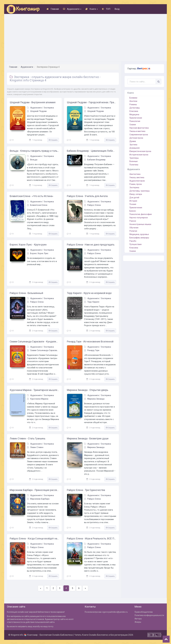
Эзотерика (49, 108)
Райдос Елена (94, 205)
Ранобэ (133, 241)
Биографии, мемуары (139, 238)
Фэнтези (133, 101)
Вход (117, 9)
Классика (134, 111)
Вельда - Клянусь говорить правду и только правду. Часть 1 (34, 151)
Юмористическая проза (140, 151)
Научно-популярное (139, 218)
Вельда (34, 160)
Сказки (133, 125)
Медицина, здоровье (139, 234)
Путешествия (135, 244)
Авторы (138, 619)
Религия (133, 231)
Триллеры (134, 158)
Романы (133, 104)
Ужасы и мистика (137, 131)
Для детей (134, 198)
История (133, 201)
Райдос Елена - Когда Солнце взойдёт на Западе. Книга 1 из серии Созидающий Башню (34, 538)
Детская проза (136, 138)
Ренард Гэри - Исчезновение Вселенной (90, 342)
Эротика (133, 145)
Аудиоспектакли (137, 181)
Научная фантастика (139, 128)
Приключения (136, 208)
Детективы (135, 108)
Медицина (134, 115)
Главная (53, 9)
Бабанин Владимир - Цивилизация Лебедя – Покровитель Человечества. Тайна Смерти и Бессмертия (91, 151)
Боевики (133, 98)
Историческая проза (139, 155)
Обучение (134, 228)
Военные (134, 161)
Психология (135, 121)
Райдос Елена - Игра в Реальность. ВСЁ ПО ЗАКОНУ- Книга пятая (91, 538)
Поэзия (133, 204)
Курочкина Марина (39, 399)
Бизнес (133, 211)
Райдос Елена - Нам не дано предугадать (91, 245)
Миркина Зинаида (96, 399)
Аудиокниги (72, 9)
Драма (133, 141)
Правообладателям (144, 612)
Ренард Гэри (93, 350)
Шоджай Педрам (38, 111)
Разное (133, 221)
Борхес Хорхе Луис (39, 253)
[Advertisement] (86, 38)
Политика (134, 165)
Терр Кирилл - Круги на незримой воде (89, 293)
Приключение (136, 118)
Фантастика (135, 174)
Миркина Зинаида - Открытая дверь (88, 390)
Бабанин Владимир (96, 160)
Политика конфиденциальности (149, 615)
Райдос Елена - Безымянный (26, 293)
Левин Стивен (37, 447)
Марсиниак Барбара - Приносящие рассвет (34, 490)
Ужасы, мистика (137, 177)
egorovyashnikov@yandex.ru (115, 612)
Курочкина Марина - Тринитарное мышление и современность (34, 390)
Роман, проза (136, 184)
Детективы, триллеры (140, 191)
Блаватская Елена (39, 205)
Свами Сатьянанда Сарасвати (45, 350)
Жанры (138, 622)
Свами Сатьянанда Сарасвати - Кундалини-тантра (34, 342)
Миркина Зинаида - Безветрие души (88, 438)
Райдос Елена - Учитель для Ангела (87, 196)
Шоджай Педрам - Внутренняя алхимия (33, 102)
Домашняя (135, 148)
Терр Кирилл (93, 302)
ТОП (106, 9)
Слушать (53, 140)
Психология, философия (141, 214)
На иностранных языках (140, 224)
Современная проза (139, 135)
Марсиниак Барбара (40, 499)
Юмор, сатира (136, 194)
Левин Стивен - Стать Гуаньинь (28, 438)
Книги (92, 9)
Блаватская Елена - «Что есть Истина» (31, 196)
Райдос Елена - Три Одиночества (86, 490)
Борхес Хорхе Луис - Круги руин (28, 245)
